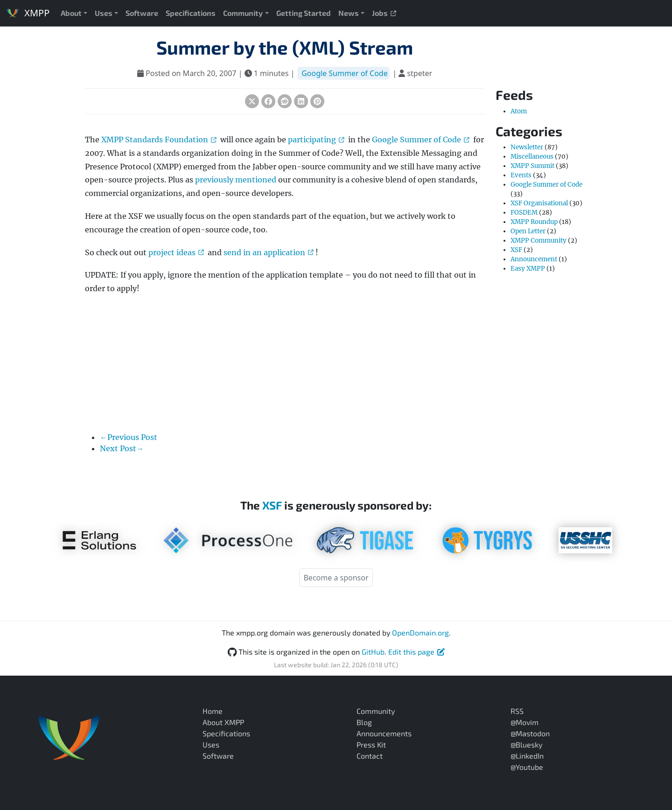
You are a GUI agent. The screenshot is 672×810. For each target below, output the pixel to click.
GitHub (373, 652)
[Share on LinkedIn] (301, 101)
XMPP (28, 13)
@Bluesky (526, 744)
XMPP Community (539, 241)
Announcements (384, 733)
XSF (516, 250)
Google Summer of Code (345, 73)
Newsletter (527, 147)
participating (316, 140)
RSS (517, 711)
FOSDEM (524, 213)
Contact (370, 756)
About (71, 13)
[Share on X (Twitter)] (252, 101)
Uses (104, 13)
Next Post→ (122, 448)
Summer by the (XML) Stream (285, 47)
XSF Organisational (539, 203)
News (349, 13)
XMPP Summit (532, 166)
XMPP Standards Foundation (159, 140)
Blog (364, 722)
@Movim (525, 722)
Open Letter (528, 231)
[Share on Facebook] (268, 101)
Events (521, 175)
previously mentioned (236, 180)
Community (243, 13)
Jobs (384, 13)
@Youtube (527, 767)
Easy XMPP (528, 269)
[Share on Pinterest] (317, 101)
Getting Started (304, 13)
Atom (519, 111)
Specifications (191, 13)
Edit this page (416, 652)
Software (142, 13)
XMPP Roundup (534, 222)
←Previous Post (129, 437)
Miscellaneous (532, 157)
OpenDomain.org (420, 632)
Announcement (534, 259)
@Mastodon (530, 733)
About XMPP (223, 722)
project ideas (176, 252)
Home (213, 711)
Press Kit (371, 744)
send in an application (269, 252)
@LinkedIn (527, 756)
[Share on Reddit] (285, 101)
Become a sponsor (336, 578)
